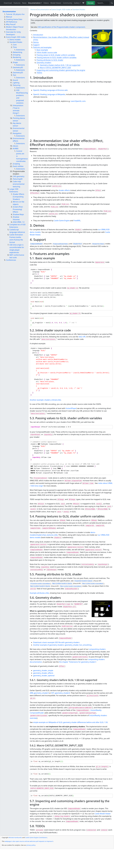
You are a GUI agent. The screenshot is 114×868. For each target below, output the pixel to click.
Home (33, 10)
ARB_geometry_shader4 (39, 693)
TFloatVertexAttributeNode (40, 584)
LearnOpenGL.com (78, 101)
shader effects (64, 190)
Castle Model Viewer (103, 814)
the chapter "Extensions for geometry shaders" (78, 662)
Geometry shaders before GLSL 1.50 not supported (60, 65)
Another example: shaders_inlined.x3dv (45, 400)
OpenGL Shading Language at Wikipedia (49, 94)
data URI (82, 337)
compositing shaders (97, 649)
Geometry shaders (44, 63)
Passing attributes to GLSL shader (50, 60)
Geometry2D (18, 73)
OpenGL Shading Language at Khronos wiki (50, 90)
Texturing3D (18, 179)
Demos (36, 42)
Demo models (15, 40)
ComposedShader (37, 244)
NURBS (16, 149)
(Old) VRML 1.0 (19, 222)
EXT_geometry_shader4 (61, 693)
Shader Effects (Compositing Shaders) (18, 197)
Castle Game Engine (62, 221)
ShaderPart (78, 244)
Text (14, 75)
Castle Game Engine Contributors (36, 837)
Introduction (38, 35)
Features (17, 3)
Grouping (17, 55)
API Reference (12, 22)
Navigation (17, 133)
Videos (46, 3)
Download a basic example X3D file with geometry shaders (56, 642)
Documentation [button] (34, 3)
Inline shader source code (47, 52)
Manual (9, 17)
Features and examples (42, 47)
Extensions (20, 50)
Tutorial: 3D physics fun (15, 14)
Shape (15, 62)
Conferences (11, 260)
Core (15, 45)
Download (8, 3)
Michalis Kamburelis (15, 837)
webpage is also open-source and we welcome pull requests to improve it (29, 841)
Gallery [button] (77, 3)
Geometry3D (18, 67)
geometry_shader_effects (43, 673)
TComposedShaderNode (60, 244)
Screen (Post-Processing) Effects (18, 209)
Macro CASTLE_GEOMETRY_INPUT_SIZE (55, 68)
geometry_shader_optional (44, 676)
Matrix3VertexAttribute (62, 584)
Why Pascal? (11, 24)
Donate (91, 3)
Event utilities (18, 166)
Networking (17, 52)
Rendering (17, 57)
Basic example (42, 50)
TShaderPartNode (98, 244)
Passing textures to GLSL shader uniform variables (57, 58)
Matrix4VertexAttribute (40, 586)
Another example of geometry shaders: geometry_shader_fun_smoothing (62, 645)
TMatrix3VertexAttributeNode (93, 584)
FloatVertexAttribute (83, 581)
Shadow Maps (18, 214)
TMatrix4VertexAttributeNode (70, 586)
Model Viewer (56, 3)
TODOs (39, 73)
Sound (15, 80)
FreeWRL (77, 221)
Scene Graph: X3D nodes (61, 10)
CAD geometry (19, 176)
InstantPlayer (71, 408)
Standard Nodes (79, 10)
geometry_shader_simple (43, 670)
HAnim (15, 146)
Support (36, 45)
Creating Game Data (14, 19)
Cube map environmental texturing (19, 184)
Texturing (17, 85)
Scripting (16, 164)
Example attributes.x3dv (39, 593)
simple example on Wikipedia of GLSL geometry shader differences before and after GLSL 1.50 (70, 722)
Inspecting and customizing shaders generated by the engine (61, 70)
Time (15, 47)
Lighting (16, 83)
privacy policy (31, 845)
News (24, 3)
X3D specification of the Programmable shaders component (61, 27)
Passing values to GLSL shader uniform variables (56, 55)
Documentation (43, 10)
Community (68, 3)
